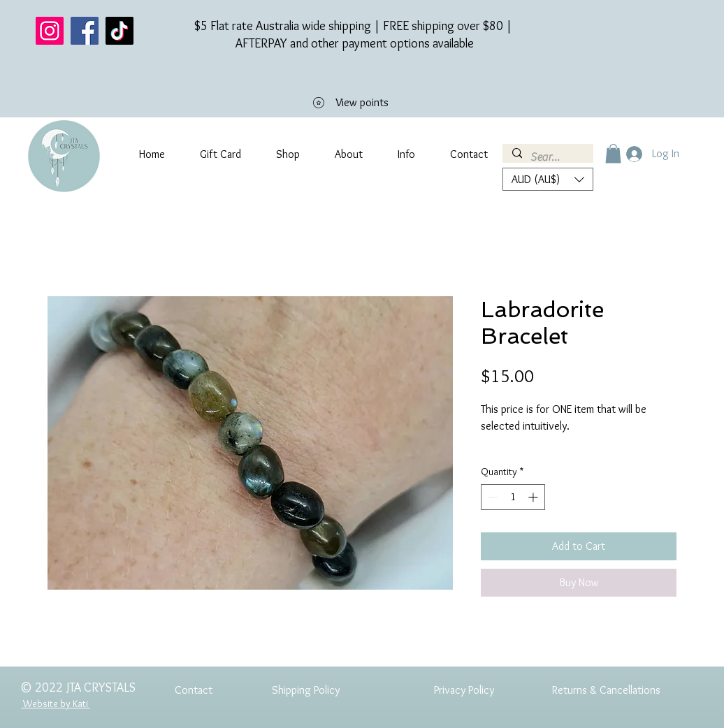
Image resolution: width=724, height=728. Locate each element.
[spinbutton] (513, 497)
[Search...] (547, 157)
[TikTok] (120, 31)
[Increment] (534, 497)
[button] (613, 153)
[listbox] (548, 179)
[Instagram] (50, 31)
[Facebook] (85, 31)
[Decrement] (492, 497)
